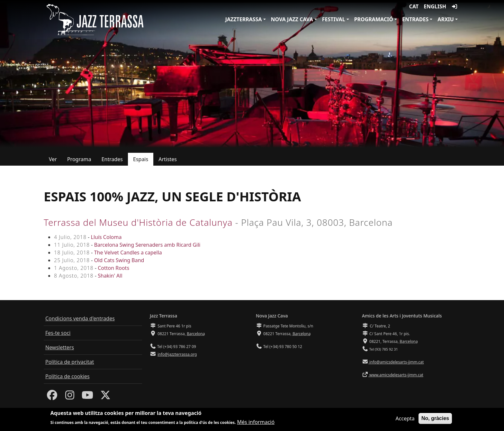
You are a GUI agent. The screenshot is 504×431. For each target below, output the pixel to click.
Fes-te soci (58, 333)
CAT (414, 6)
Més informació (256, 422)
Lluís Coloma (106, 237)
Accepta (405, 419)
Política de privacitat (70, 362)
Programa (79, 159)
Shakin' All (110, 276)
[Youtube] (87, 397)
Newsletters (60, 347)
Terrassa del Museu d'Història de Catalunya (138, 222)
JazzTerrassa (244, 19)
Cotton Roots (113, 268)
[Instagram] (70, 397)
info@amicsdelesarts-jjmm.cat (396, 362)
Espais (141, 159)
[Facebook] (52, 397)
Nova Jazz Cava (292, 19)
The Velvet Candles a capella (128, 252)
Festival (334, 19)
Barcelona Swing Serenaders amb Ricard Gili (147, 245)
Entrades (415, 19)
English (435, 6)
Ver (53, 159)
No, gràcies (435, 419)
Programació (374, 19)
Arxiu (446, 19)
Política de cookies (67, 376)
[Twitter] (105, 397)
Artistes (168, 159)
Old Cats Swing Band (119, 260)
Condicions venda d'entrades (80, 318)
